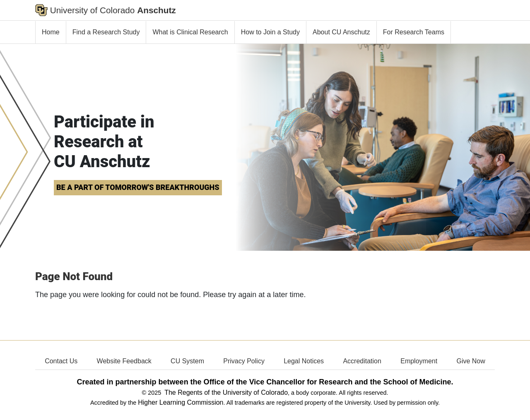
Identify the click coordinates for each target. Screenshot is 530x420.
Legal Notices (304, 361)
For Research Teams (414, 32)
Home (51, 32)
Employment (419, 361)
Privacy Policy (244, 361)
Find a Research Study (106, 32)
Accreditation (362, 361)
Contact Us (61, 361)
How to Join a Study (270, 32)
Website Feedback (124, 361)
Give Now (471, 361)
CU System (187, 361)
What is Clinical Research (190, 32)
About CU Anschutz (341, 32)
